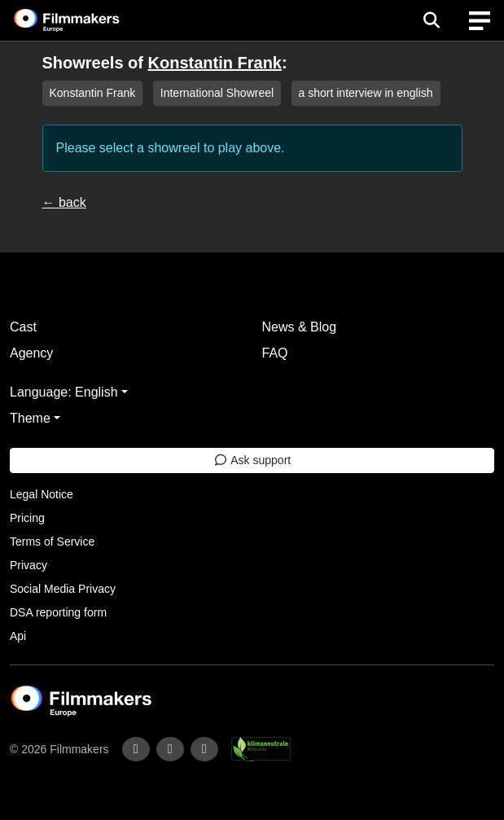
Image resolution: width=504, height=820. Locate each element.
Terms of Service (52, 542)
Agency (31, 353)
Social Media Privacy (63, 589)
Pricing (27, 518)
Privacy (28, 565)
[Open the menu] (431, 20)
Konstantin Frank (215, 63)
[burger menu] (480, 21)
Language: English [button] (64, 392)
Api (18, 636)
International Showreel (217, 93)
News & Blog (300, 327)
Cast (23, 327)
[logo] (86, 20)
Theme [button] (30, 418)
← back (64, 202)
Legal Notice (42, 494)
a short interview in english (366, 93)
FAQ (275, 353)
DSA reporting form (58, 612)
